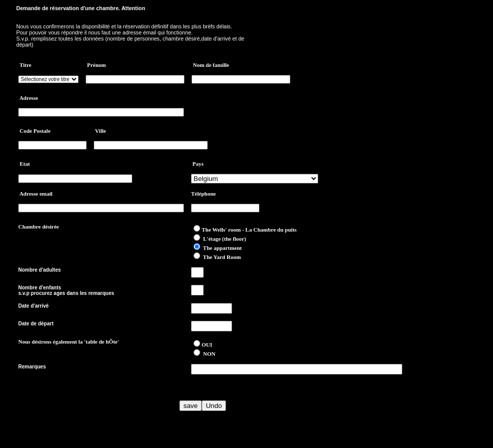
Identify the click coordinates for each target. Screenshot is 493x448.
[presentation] (95, 405)
